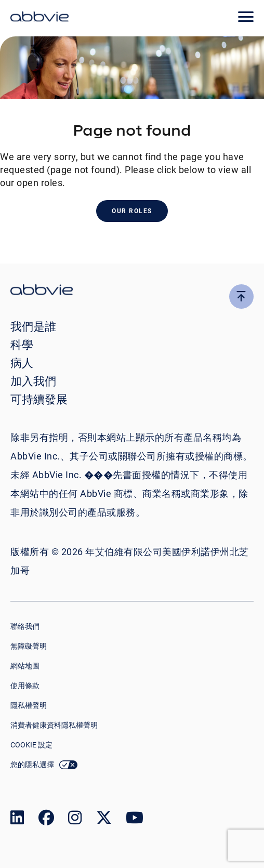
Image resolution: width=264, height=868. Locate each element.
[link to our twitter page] (104, 820)
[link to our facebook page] (46, 820)
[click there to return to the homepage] (132, 291)
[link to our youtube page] (135, 820)
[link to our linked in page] (17, 820)
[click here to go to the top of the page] (241, 297)
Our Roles (132, 211)
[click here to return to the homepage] (39, 18)
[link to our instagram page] (75, 820)
